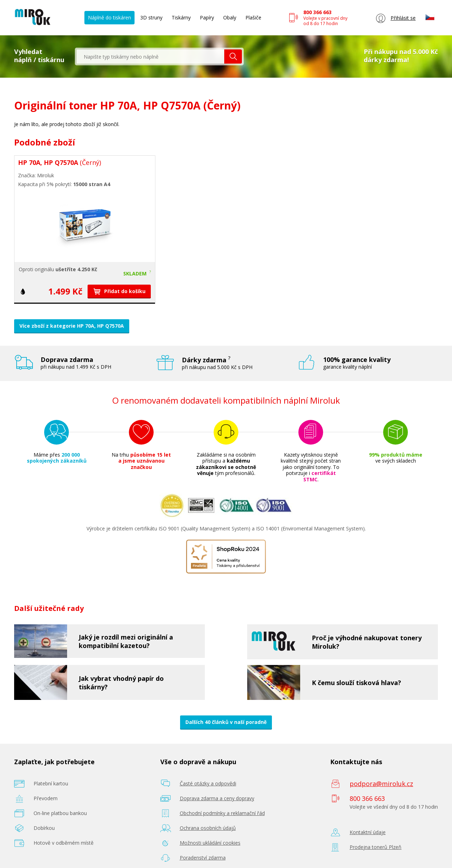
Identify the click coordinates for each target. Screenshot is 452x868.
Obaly (230, 17)
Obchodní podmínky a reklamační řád (222, 813)
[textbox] (150, 57)
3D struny (151, 17)
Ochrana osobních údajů (208, 828)
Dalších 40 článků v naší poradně (226, 722)
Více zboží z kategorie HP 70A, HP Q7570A (72, 326)
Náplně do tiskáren (109, 17)
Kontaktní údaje (368, 832)
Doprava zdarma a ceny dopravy (217, 798)
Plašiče (253, 17)
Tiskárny (181, 17)
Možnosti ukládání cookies (210, 843)
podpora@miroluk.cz (381, 784)
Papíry (207, 17)
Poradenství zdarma (203, 858)
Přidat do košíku (119, 291)
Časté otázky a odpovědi (208, 783)
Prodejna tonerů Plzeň (376, 847)
